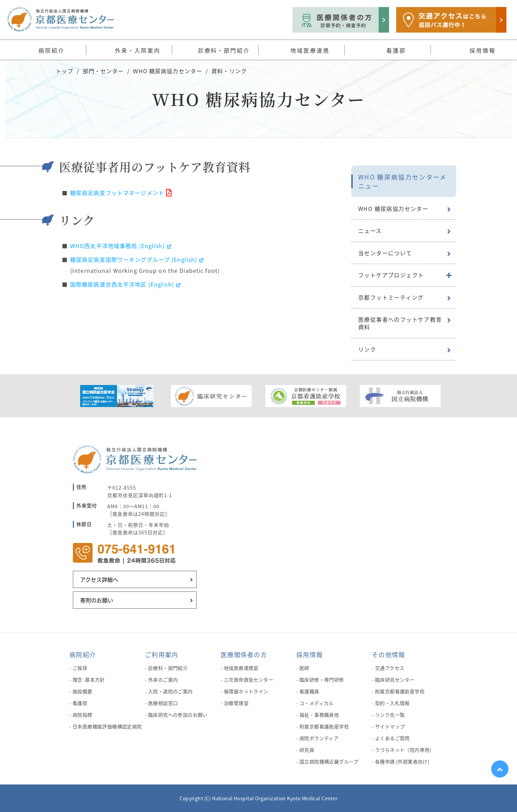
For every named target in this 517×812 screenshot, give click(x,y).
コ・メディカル (317, 703)
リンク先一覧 (390, 715)
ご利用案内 (162, 654)
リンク (367, 349)
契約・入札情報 (392, 703)
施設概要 (82, 691)
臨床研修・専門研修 (322, 680)
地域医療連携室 (241, 668)
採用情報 (310, 654)
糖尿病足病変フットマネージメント (117, 193)
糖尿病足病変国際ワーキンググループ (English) (137, 259)
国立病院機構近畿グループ (329, 761)
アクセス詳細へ (99, 579)
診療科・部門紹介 (168, 668)
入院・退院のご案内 (170, 691)
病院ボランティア (319, 738)
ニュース (370, 231)
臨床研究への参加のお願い (178, 715)
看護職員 (309, 691)
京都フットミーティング (391, 297)
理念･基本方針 (89, 680)
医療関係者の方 (244, 654)
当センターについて (385, 253)
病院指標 (82, 715)
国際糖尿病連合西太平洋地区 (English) (126, 284)
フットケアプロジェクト (391, 275)
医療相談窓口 (163, 703)
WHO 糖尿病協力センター (168, 71)
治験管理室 (236, 703)
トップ (64, 71)
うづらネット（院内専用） (405, 750)
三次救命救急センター (249, 680)
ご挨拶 (80, 668)
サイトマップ (390, 726)
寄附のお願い (97, 600)
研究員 (307, 750)
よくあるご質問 (392, 738)
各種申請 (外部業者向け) (402, 761)
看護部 (80, 703)
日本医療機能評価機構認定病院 (107, 726)
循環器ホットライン (246, 691)
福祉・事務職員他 (319, 715)
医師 (304, 668)
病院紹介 (83, 654)
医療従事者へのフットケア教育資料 (400, 323)
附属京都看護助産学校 (324, 726)
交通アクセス (390, 668)
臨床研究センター (395, 680)
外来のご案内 (163, 680)
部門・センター (103, 71)
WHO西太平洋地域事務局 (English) (121, 246)
